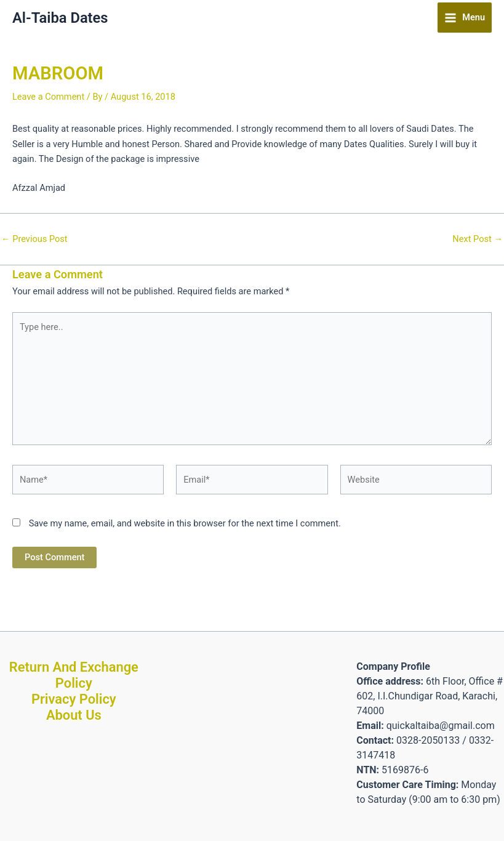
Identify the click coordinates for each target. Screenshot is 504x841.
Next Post (478, 239)
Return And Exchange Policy (74, 675)
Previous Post (34, 239)
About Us (74, 715)
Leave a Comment (48, 97)
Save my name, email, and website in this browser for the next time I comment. (185, 523)
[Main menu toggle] (465, 18)
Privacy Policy (74, 699)
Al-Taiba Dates (60, 18)
